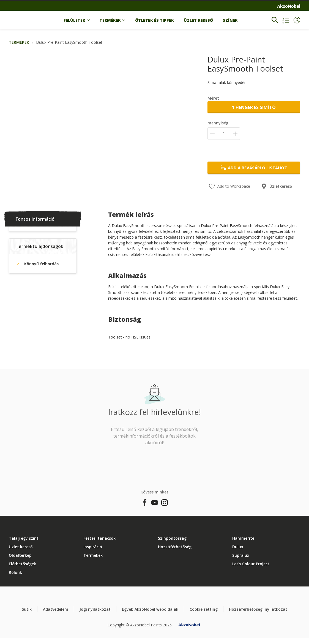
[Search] (275, 20)
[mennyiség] (224, 134)
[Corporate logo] (289, 6)
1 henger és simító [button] (254, 107)
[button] (297, 20)
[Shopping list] (286, 20)
